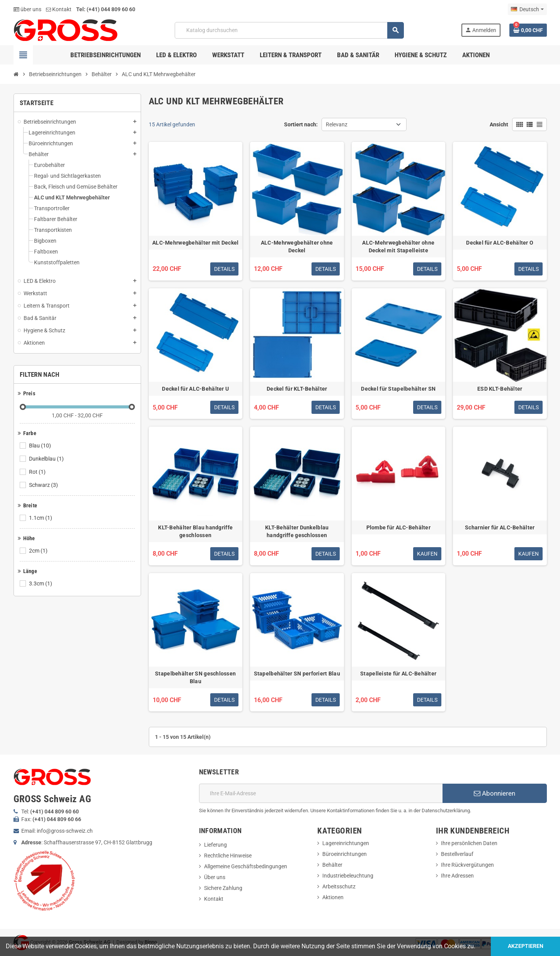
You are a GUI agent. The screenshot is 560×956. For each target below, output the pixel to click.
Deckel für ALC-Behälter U (195, 389)
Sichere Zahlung (223, 888)
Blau (41, 446)
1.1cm (41, 518)
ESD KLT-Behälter (500, 389)
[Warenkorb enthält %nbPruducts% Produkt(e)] (528, 30)
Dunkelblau (47, 459)
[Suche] (289, 30)
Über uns (215, 877)
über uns (27, 9)
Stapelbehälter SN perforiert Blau (297, 674)
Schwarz (44, 485)
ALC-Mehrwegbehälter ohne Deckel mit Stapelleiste (398, 247)
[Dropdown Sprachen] (527, 9)
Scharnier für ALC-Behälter (500, 527)
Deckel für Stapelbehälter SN (398, 389)
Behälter (332, 865)
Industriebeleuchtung (348, 876)
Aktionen (333, 897)
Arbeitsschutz (339, 886)
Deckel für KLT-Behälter (297, 389)
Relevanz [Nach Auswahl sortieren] (337, 124)
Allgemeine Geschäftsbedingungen (246, 866)
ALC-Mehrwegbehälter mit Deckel (195, 243)
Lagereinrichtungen (346, 843)
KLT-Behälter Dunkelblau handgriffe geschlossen (297, 531)
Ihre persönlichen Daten (469, 843)
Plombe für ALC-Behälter (398, 527)
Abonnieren (494, 793)
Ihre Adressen (457, 876)
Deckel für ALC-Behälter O (500, 243)
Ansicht (499, 124)
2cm (39, 551)
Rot (38, 472)
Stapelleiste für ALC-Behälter (398, 674)
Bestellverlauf (457, 854)
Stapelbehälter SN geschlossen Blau (195, 677)
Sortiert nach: (301, 124)
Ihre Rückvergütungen (467, 865)
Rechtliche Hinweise (228, 856)
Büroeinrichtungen (345, 854)
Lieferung (215, 845)
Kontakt (59, 9)
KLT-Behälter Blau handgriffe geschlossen (195, 531)
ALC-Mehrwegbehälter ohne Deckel (297, 247)
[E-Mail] (321, 793)
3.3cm (41, 583)
